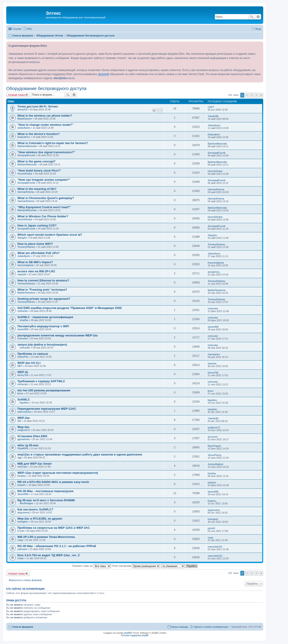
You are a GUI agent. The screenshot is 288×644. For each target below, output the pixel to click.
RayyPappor (214, 446)
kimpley (22, 476)
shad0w (24, 320)
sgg (19, 457)
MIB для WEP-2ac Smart (34, 464)
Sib (19, 421)
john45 (211, 528)
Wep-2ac (23, 427)
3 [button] (252, 95)
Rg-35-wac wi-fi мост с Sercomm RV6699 (46, 500)
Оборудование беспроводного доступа (46, 88)
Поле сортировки (136, 566)
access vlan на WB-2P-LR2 (36, 271)
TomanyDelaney (26, 247)
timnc (20, 393)
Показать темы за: (91, 566)
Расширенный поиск (258, 17)
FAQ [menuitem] (29, 29)
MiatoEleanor (25, 119)
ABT (20, 366)
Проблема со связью (33, 354)
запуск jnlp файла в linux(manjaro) (42, 345)
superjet (22, 274)
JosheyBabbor (215, 464)
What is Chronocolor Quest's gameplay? (46, 198)
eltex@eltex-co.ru (64, 78)
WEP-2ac (24, 418)
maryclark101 (215, 547)
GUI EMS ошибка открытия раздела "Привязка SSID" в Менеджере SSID (70, 308)
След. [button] (261, 95)
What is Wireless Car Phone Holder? (43, 216)
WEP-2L (23, 372)
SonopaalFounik (26, 155)
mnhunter (23, 311)
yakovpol (22, 549)
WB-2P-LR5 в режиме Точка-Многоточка (46, 537)
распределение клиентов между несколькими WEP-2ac (58, 335)
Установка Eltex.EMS (32, 436)
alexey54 (22, 109)
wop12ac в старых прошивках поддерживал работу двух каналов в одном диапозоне (80, 454)
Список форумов (23, 627)
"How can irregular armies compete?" (44, 180)
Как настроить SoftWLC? (35, 509)
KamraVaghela (25, 265)
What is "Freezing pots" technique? (42, 290)
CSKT (211, 107)
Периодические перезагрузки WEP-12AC (47, 409)
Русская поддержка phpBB (135, 635)
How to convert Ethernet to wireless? (43, 280)
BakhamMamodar (27, 146)
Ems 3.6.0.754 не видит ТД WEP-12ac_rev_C (49, 555)
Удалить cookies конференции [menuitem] (211, 627)
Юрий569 (23, 448)
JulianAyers (24, 128)
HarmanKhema (26, 192)
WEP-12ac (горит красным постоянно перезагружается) (58, 473)
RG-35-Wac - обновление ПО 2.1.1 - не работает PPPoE (57, 546)
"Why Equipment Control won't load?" (44, 207)
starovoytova (24, 412)
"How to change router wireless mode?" (45, 125)
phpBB (127, 633)
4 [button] (256, 95)
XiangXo (22, 238)
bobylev (22, 485)
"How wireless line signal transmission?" (46, 152)
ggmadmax (23, 439)
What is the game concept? (36, 161)
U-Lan (21, 531)
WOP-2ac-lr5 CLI (29, 363)
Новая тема (17, 95)
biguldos (24, 403)
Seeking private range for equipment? (44, 299)
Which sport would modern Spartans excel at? (50, 235)
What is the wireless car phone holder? (45, 116)
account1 (213, 437)
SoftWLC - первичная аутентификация (45, 317)
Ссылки (17, 29)
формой (104, 74)
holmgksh (23, 522)
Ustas (21, 558)
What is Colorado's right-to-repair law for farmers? (53, 143)
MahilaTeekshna (26, 293)
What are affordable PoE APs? (38, 253)
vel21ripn (22, 467)
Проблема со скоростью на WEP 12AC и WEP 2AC (54, 528)
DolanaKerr (24, 137)
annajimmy (214, 272)
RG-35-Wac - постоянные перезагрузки (45, 491)
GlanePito (23, 357)
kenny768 (23, 375)
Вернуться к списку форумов (25, 580)
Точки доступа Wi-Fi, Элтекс (38, 106)
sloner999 (23, 329)
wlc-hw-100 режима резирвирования (44, 390)
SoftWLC (24, 400)
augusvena (23, 512)
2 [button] (247, 95)
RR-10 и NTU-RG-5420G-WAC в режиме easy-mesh (53, 482)
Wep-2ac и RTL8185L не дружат (40, 519)
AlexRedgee (26, 503)
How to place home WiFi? (35, 244)
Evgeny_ (212, 501)
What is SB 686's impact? (35, 262)
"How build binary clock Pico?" (39, 171)
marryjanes (214, 354)
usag (20, 540)
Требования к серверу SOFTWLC (41, 381)
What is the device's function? (38, 134)
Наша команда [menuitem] (180, 627)
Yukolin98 (213, 116)
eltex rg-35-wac (28, 445)
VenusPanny (215, 455)
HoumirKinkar (25, 174)
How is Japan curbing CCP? (37, 226)
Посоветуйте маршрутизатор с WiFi (43, 326)
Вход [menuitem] (258, 29)
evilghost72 (24, 430)
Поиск (252, 17)
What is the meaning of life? (37, 189)
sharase (212, 363)
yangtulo (212, 409)
